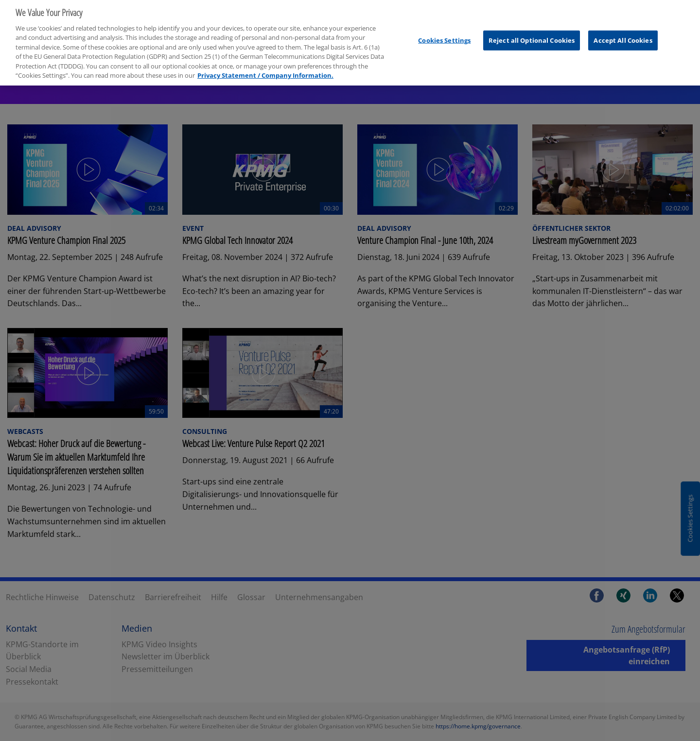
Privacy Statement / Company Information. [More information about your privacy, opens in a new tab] (265, 71)
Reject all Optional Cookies (532, 36)
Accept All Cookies (623, 36)
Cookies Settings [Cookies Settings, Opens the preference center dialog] (444, 36)
